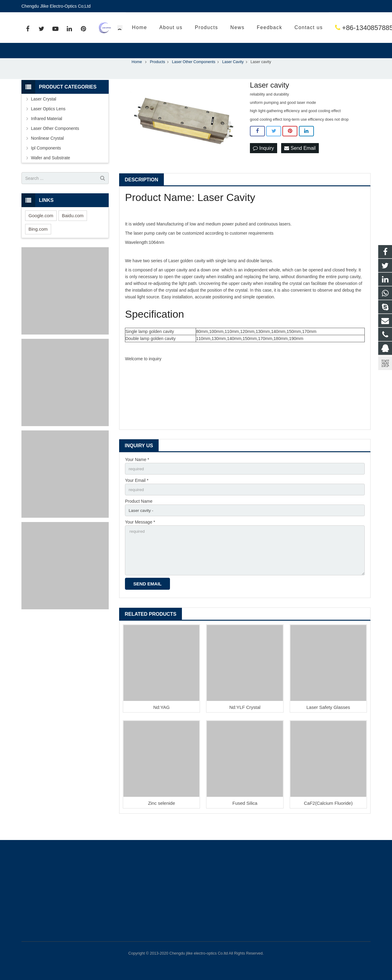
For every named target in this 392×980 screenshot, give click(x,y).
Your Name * (137, 472)
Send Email (300, 161)
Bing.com (38, 242)
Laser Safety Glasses (328, 723)
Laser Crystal (43, 112)
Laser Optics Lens (48, 122)
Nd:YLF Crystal (245, 723)
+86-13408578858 (263, 28)
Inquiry (263, 161)
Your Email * (137, 494)
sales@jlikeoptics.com (337, 28)
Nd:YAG (161, 723)
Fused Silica (245, 819)
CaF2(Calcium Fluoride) (328, 819)
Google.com (41, 228)
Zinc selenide (161, 819)
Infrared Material (47, 131)
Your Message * (140, 536)
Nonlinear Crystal (47, 151)
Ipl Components (46, 161)
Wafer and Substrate (51, 171)
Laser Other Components (55, 141)
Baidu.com (73, 228)
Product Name (139, 515)
